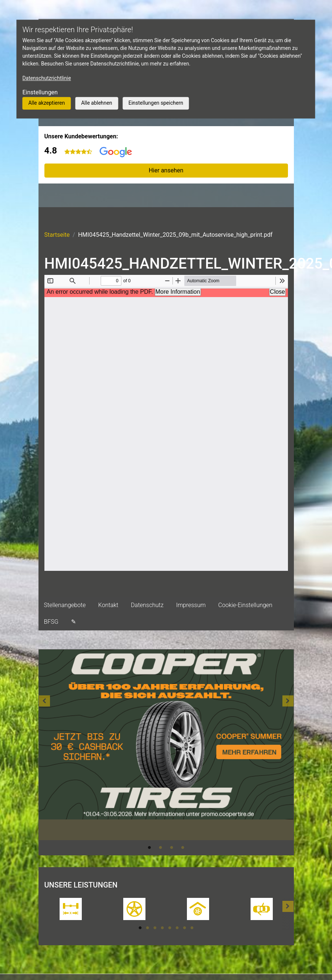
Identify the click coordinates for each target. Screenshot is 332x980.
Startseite (57, 235)
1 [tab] (150, 848)
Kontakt (108, 605)
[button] (44, 752)
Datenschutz (147, 605)
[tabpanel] (166, 745)
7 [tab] (185, 928)
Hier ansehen (166, 170)
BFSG (51, 622)
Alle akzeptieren (46, 103)
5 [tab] (170, 928)
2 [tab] (161, 848)
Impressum (191, 605)
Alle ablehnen (97, 103)
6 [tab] (177, 928)
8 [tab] (192, 928)
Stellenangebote (65, 605)
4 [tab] (183, 848)
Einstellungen (40, 92)
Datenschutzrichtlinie (46, 78)
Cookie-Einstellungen (245, 605)
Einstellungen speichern (156, 103)
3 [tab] (172, 848)
